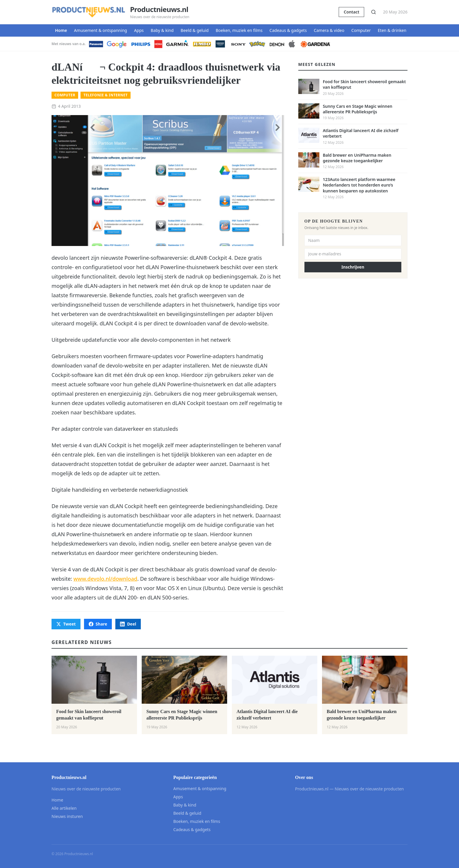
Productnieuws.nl (159, 9)
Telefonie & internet (106, 95)
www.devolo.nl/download (105, 579)
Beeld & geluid (195, 30)
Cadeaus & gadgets (288, 30)
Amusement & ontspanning (101, 30)
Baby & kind (162, 30)
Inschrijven (353, 267)
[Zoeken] (374, 12)
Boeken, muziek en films (239, 30)
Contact (351, 12)
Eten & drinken (392, 30)
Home (61, 30)
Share (98, 624)
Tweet (66, 624)
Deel (128, 624)
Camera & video (329, 30)
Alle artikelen (64, 808)
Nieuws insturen (67, 816)
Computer (361, 30)
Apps (139, 30)
